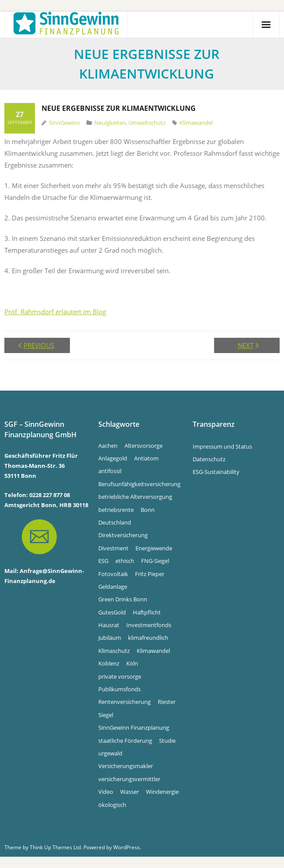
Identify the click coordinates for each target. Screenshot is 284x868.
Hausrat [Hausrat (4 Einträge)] (109, 625)
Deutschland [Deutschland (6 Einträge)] (115, 522)
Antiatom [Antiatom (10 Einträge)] (146, 458)
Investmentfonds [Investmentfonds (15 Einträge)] (149, 625)
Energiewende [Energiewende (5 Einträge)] (154, 548)
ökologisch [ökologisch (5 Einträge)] (112, 805)
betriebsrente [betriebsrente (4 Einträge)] (116, 510)
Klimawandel (196, 123)
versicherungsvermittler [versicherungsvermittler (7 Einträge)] (129, 779)
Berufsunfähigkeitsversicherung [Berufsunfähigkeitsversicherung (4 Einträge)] (139, 484)
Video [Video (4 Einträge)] (106, 792)
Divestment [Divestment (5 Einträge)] (113, 548)
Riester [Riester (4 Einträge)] (167, 702)
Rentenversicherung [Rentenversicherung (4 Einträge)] (125, 702)
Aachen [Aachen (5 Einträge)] (108, 446)
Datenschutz (209, 459)
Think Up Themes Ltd (55, 847)
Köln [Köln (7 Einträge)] (132, 663)
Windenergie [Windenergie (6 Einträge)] (162, 792)
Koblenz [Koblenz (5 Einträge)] (109, 663)
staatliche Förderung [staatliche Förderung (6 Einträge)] (125, 741)
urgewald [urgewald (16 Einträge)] (110, 753)
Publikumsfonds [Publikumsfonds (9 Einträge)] (119, 689)
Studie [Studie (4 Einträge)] (167, 741)
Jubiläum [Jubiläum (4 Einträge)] (110, 638)
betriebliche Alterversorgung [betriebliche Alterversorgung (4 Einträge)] (135, 497)
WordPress (126, 847)
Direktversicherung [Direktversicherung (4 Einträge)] (123, 535)
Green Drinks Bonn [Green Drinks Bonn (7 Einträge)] (123, 599)
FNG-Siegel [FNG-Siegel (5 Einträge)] (155, 561)
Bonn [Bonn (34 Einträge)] (148, 510)
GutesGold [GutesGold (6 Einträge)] (112, 612)
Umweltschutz (147, 123)
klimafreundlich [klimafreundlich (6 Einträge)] (148, 638)
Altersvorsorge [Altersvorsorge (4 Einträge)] (144, 446)
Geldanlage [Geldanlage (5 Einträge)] (113, 587)
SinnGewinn (64, 123)
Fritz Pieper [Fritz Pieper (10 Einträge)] (150, 574)
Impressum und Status (222, 446)
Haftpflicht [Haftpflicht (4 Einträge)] (147, 612)
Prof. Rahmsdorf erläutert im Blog (55, 312)
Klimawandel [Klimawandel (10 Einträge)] (153, 651)
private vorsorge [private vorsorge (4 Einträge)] (120, 676)
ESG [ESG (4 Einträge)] (103, 561)
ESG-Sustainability (216, 472)
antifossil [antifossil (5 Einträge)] (110, 471)
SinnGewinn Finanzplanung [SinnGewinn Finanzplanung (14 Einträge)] (134, 727)
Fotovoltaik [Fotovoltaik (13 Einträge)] (113, 574)
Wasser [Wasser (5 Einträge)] (130, 792)
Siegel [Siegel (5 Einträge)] (106, 715)
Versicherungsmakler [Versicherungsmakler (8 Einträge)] (126, 766)
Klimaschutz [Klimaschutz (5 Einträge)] (114, 651)
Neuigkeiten (110, 123)
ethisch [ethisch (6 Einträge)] (125, 561)
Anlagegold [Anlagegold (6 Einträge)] (113, 458)
